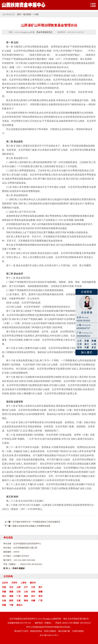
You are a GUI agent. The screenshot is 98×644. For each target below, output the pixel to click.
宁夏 (11, 605)
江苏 (33, 587)
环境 (73, 468)
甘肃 (19, 601)
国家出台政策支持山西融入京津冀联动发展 (31, 526)
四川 (33, 596)
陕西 (11, 601)
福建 (11, 592)
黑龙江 (20, 605)
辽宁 (26, 587)
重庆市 (33, 583)
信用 (93, 464)
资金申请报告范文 (44, 32)
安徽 (4, 592)
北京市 (5, 583)
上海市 (24, 583)
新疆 (40, 592)
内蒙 (33, 601)
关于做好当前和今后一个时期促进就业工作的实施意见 (36, 522)
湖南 (11, 596)
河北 (11, 587)
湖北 (4, 596)
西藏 (4, 605)
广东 (19, 596)
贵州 (40, 596)
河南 (4, 587)
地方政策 (27, 14)
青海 (26, 601)
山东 (26, 592)
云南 (4, 601)
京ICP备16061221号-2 (49, 635)
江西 (19, 592)
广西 (40, 601)
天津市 (14, 583)
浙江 (40, 587)
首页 (19, 14)
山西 (19, 587)
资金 (77, 100)
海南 (26, 596)
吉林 (33, 592)
